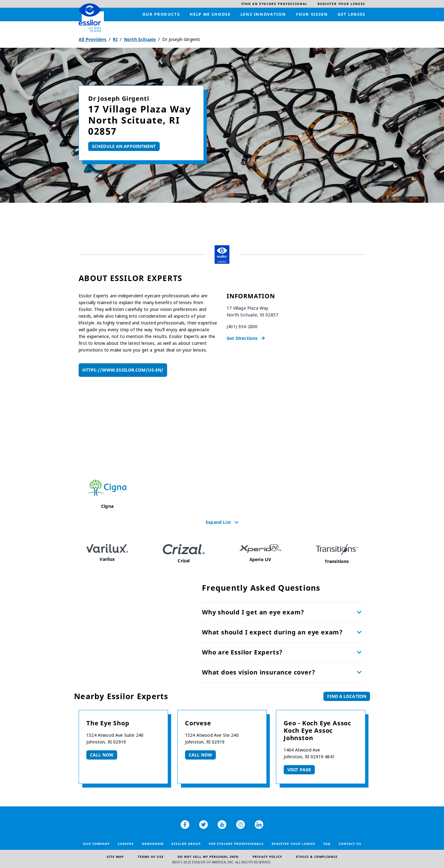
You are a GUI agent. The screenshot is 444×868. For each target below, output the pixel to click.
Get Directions (242, 338)
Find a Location (347, 696)
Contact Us (350, 844)
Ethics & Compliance (317, 857)
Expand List (218, 522)
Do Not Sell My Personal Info (208, 857)
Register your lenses (294, 844)
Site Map (115, 857)
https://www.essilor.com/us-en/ (123, 370)
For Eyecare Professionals (236, 844)
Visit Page (299, 770)
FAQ (327, 844)
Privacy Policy (267, 857)
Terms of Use (151, 857)
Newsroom (153, 844)
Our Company (96, 844)
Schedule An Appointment (124, 146)
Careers (126, 844)
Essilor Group (186, 844)
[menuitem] (275, 4)
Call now (102, 755)
